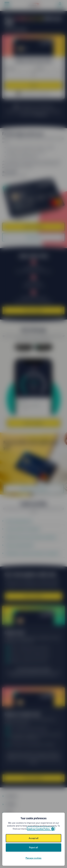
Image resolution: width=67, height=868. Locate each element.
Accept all (34, 838)
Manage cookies (33, 858)
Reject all (33, 847)
